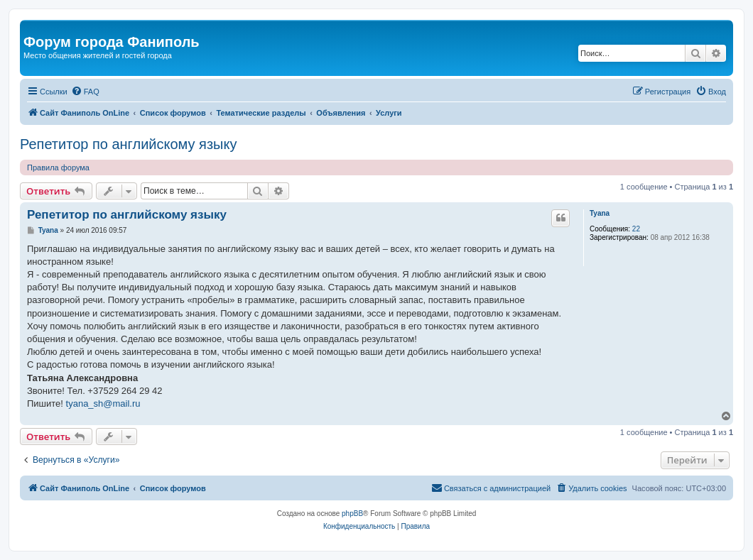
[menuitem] (85, 92)
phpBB (352, 514)
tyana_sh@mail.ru (103, 403)
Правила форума (58, 168)
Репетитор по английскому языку (128, 144)
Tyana (600, 213)
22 (636, 229)
